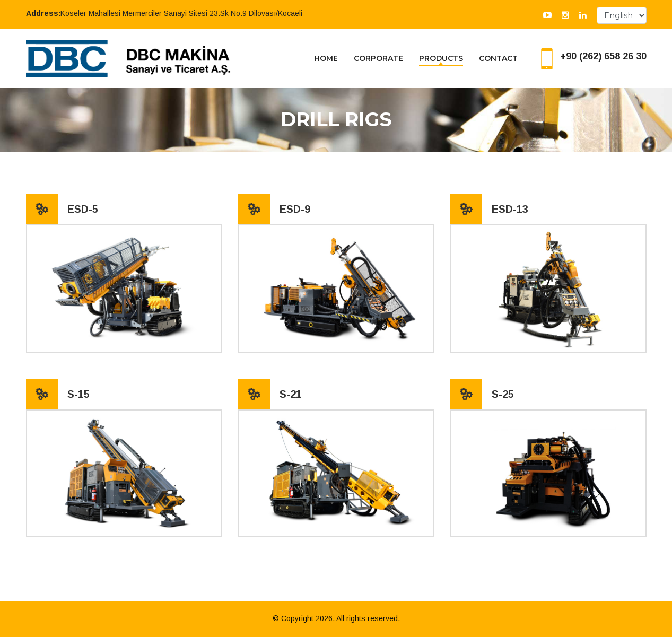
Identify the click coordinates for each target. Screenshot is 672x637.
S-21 (291, 394)
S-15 (78, 394)
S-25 (503, 394)
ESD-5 (83, 209)
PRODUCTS (441, 58)
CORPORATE (378, 58)
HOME (326, 58)
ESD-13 (510, 209)
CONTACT (498, 58)
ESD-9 (295, 209)
